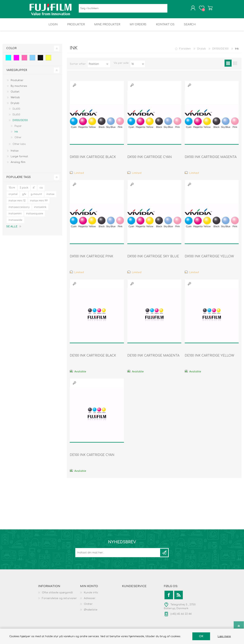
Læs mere (224, 636)
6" (34, 190)
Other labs (19, 147)
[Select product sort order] (99, 67)
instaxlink (40, 210)
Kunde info (91, 595)
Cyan (8, 60)
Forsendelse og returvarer (59, 601)
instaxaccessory (19, 210)
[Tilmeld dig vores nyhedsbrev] (118, 555)
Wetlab (15, 100)
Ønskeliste (91, 612)
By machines (19, 89)
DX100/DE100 (20, 123)
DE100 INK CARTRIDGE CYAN (92, 458)
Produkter (17, 83)
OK (201, 636)
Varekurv (206, 9)
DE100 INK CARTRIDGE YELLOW (209, 358)
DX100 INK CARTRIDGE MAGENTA (211, 160)
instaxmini (15, 216)
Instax (15, 153)
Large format (19, 159)
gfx (24, 197)
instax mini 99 (39, 203)
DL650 (16, 117)
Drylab (15, 106)
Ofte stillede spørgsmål (57, 595)
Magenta (16, 60)
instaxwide (15, 223)
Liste (235, 66)
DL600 (16, 112)
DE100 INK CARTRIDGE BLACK (93, 358)
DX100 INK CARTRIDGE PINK (91, 259)
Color (11, 51)
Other (18, 140)
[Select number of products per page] (138, 67)
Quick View (74, 88)
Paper (18, 129)
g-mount (36, 197)
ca (41, 190)
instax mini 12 (17, 203)
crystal (13, 197)
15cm (12, 190)
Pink (24, 60)
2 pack (24, 190)
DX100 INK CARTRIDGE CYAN (150, 160)
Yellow (48, 60)
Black (40, 60)
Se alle (12, 229)
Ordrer (88, 607)
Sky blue (32, 60)
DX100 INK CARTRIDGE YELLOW (209, 259)
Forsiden (185, 51)
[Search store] (123, 10)
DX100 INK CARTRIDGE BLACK (93, 160)
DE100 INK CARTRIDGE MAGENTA (153, 358)
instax (50, 197)
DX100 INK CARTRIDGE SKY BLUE (153, 259)
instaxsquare (35, 216)
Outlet (15, 94)
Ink (16, 134)
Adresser (90, 601)
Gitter (228, 66)
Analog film (18, 165)
